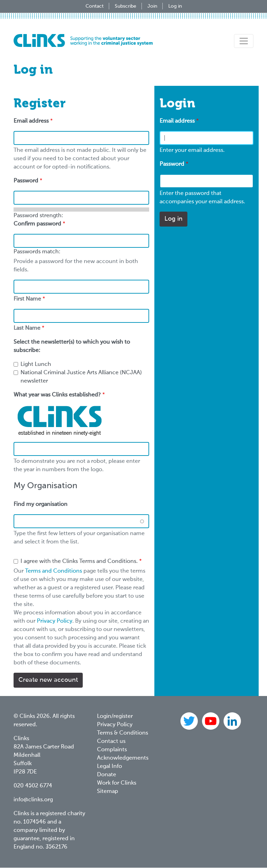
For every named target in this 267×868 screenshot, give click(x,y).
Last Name (27, 328)
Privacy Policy (55, 621)
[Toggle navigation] (244, 41)
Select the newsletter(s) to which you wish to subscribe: (72, 346)
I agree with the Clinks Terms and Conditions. (79, 562)
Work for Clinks (117, 783)
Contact (95, 6)
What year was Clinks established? (57, 395)
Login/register (115, 716)
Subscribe (126, 6)
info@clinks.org (33, 800)
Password (172, 164)
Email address (177, 121)
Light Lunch (36, 365)
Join (152, 6)
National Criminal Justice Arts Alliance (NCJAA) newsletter (81, 377)
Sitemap (108, 792)
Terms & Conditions (123, 733)
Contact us (111, 742)
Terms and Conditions (54, 571)
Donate (107, 775)
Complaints (112, 750)
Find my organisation (41, 505)
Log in (175, 6)
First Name (27, 299)
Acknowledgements (123, 758)
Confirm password (37, 224)
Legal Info (110, 767)
